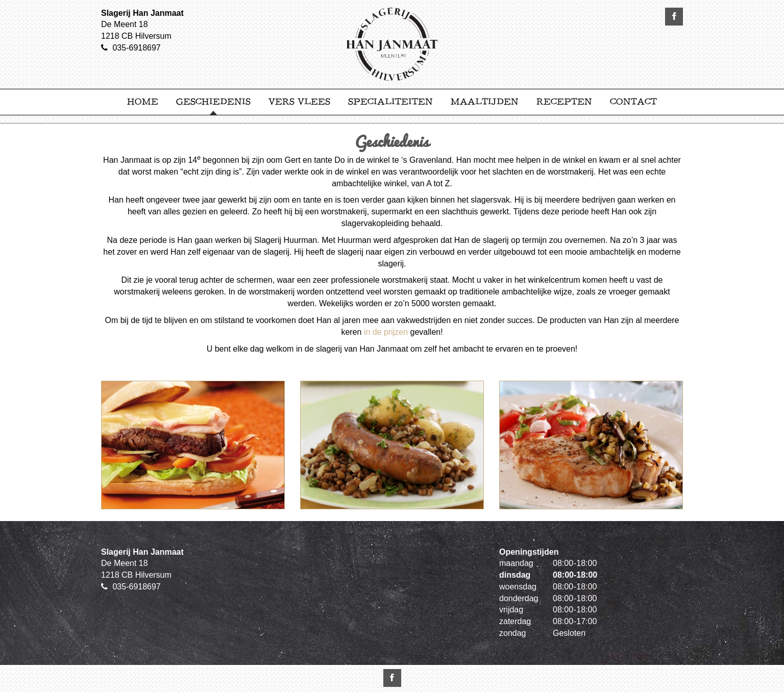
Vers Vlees (299, 102)
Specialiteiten (390, 102)
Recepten (564, 102)
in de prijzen (386, 332)
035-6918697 (136, 48)
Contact (633, 102)
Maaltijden (485, 102)
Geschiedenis (213, 102)
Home (143, 102)
